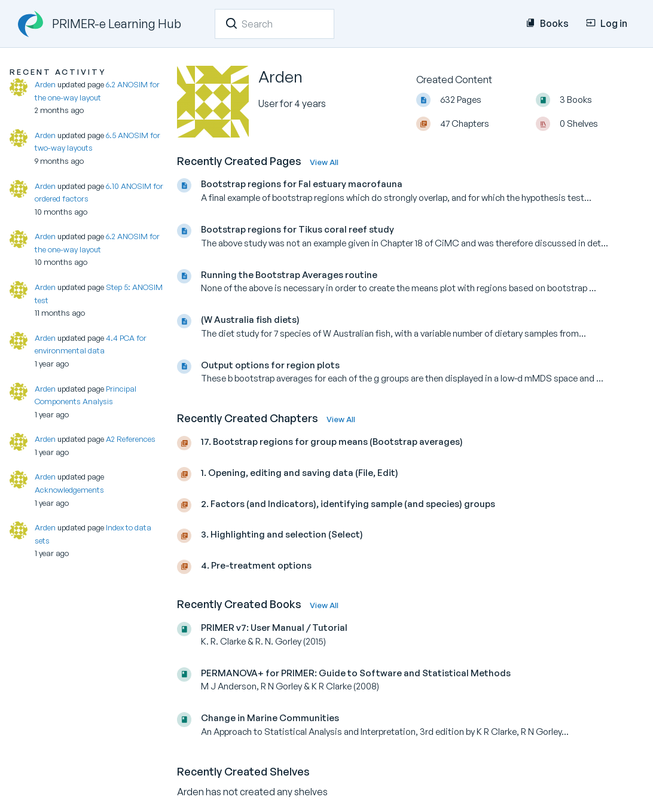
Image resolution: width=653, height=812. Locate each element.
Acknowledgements (69, 490)
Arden (45, 84)
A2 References (131, 439)
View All (324, 162)
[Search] (231, 23)
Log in (607, 23)
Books (547, 23)
